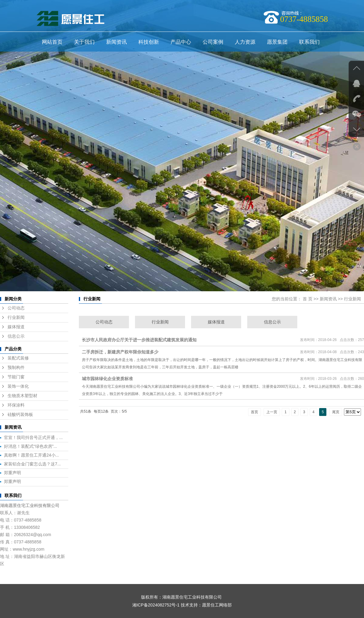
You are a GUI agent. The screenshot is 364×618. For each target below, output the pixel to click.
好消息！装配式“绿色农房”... (30, 446)
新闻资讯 (116, 42)
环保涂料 (16, 405)
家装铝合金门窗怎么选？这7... (32, 464)
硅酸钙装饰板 (20, 415)
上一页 (272, 412)
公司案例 (213, 42)
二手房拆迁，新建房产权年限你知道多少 (120, 352)
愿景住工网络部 (217, 605)
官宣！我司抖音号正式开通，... (33, 437)
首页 (254, 412)
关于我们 (84, 42)
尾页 (336, 412)
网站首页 (52, 42)
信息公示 (16, 336)
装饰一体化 (18, 386)
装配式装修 (18, 358)
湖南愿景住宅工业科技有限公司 (30, 505)
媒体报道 (16, 327)
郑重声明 (12, 473)
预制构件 (16, 368)
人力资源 (245, 42)
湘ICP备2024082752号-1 (156, 605)
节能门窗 (16, 377)
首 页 (308, 299)
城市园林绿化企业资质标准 (107, 379)
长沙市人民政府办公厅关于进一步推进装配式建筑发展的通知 (139, 340)
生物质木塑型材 (22, 396)
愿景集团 (277, 42)
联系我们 (309, 42)
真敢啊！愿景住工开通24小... (31, 455)
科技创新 (149, 42)
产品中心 (181, 42)
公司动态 (16, 308)
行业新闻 (16, 317)
